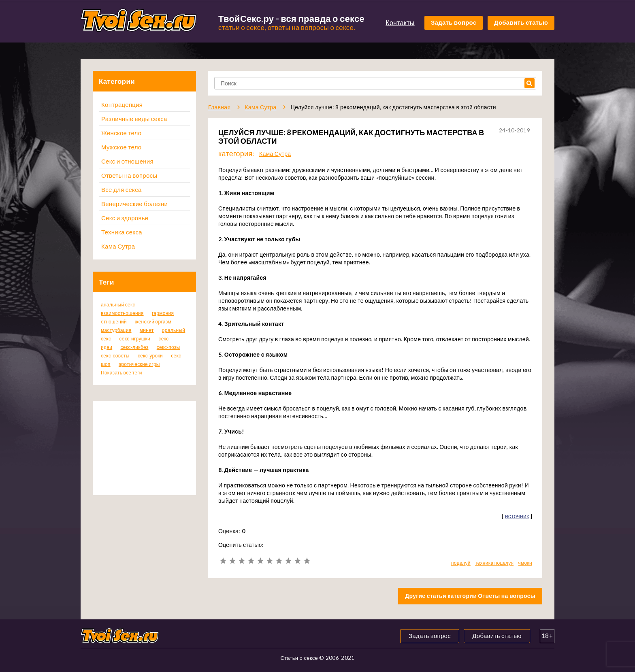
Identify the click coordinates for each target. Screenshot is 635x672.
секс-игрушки (135, 339)
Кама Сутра (118, 246)
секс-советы (115, 356)
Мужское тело (121, 147)
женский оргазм (153, 322)
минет (147, 330)
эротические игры (139, 364)
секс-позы (168, 347)
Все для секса (121, 189)
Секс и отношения (127, 161)
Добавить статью (521, 22)
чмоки (525, 563)
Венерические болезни (134, 204)
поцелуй (461, 563)
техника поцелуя (494, 563)
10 (307, 561)
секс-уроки (150, 356)
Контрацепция (122, 104)
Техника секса (122, 232)
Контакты (400, 22)
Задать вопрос (454, 22)
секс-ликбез (134, 347)
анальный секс (118, 305)
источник (517, 516)
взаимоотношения (122, 313)
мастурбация (116, 330)
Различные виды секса (134, 119)
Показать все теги (121, 373)
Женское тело (121, 133)
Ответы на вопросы (129, 175)
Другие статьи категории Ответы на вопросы (470, 596)
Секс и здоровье (125, 218)
